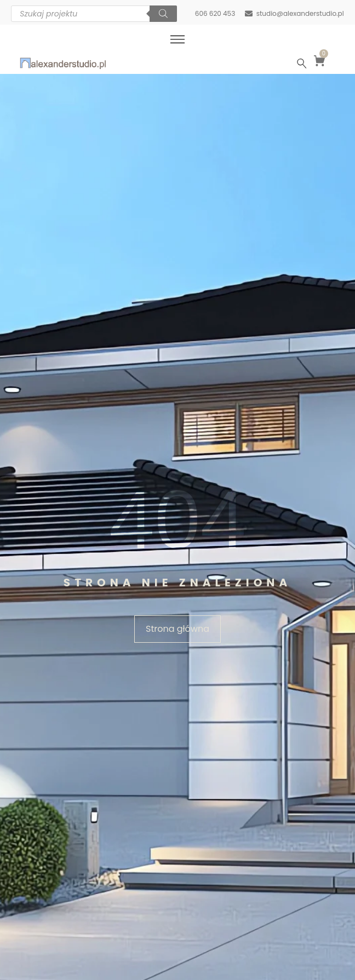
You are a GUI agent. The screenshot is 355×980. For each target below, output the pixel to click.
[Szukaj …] (302, 64)
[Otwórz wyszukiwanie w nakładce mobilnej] (94, 14)
